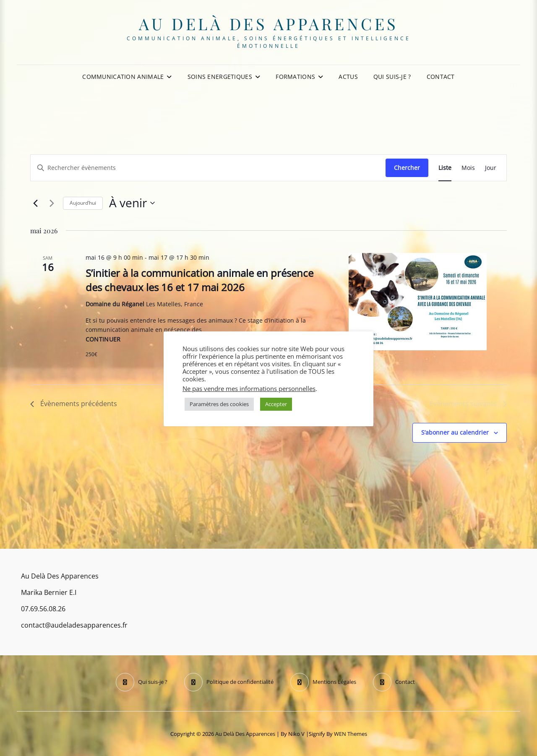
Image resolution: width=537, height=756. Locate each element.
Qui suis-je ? (392, 77)
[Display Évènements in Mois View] (468, 168)
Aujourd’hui (83, 203)
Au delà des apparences (269, 24)
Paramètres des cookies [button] (219, 404)
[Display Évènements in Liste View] (445, 168)
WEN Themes (351, 734)
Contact (441, 77)
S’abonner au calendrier (455, 432)
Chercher (407, 168)
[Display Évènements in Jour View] (491, 168)
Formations (295, 77)
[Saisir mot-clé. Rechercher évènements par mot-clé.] (208, 168)
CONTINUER (103, 339)
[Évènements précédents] (35, 203)
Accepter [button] (276, 404)
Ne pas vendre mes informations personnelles (249, 388)
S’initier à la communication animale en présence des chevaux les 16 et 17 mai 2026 (199, 280)
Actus (348, 77)
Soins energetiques (220, 77)
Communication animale (123, 77)
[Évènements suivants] (52, 203)
